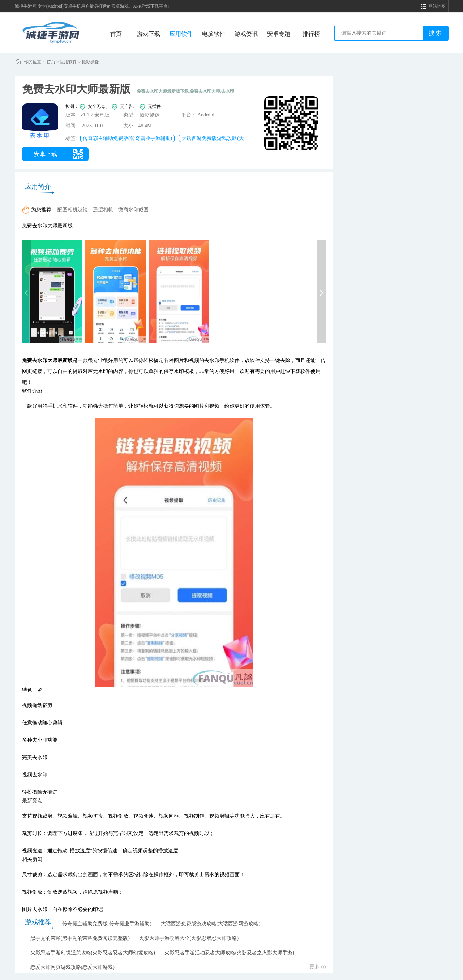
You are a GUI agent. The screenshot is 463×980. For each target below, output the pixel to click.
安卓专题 (279, 34)
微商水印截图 (133, 210)
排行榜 (311, 34)
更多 (318, 967)
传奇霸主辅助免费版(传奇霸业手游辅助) (127, 138)
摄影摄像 (90, 62)
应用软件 (181, 34)
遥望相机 (103, 210)
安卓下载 (46, 154)
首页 (116, 34)
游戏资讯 (246, 34)
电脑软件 (214, 34)
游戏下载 (149, 34)
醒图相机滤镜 (73, 210)
